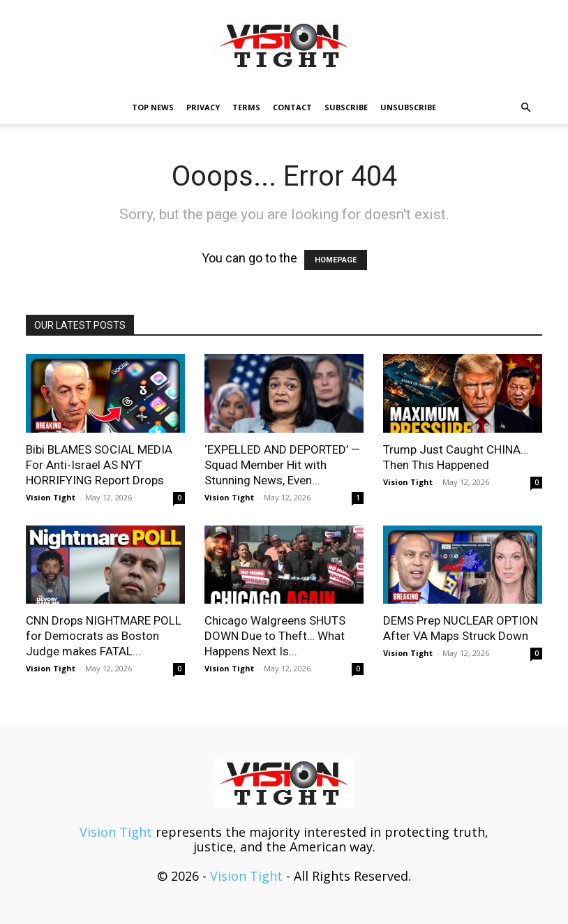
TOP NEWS (153, 107)
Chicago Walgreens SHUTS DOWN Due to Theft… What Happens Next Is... (275, 636)
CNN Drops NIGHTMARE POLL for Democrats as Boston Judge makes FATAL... (104, 636)
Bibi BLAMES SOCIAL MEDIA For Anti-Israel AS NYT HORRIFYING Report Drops (99, 465)
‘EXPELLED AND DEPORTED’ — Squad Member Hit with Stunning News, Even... (282, 465)
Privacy (203, 107)
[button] (525, 107)
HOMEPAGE (336, 260)
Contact (292, 107)
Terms (246, 107)
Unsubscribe (408, 107)
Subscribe (346, 107)
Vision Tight (51, 497)
